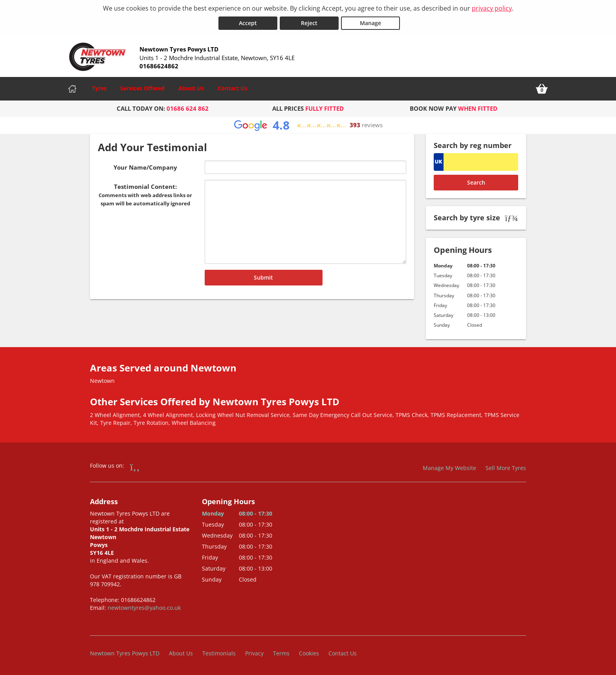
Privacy (254, 653)
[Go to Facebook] (135, 466)
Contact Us (233, 88)
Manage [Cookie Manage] (370, 23)
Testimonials (219, 653)
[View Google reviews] (308, 125)
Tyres (99, 88)
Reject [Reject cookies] (309, 23)
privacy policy (492, 8)
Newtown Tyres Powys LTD (125, 653)
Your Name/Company (145, 167)
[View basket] (542, 89)
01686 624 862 (188, 108)
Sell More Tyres (506, 468)
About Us (191, 88)
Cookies (309, 653)
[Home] (72, 89)
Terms (281, 653)
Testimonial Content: (145, 195)
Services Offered (142, 88)
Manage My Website (449, 468)
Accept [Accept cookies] (248, 23)
